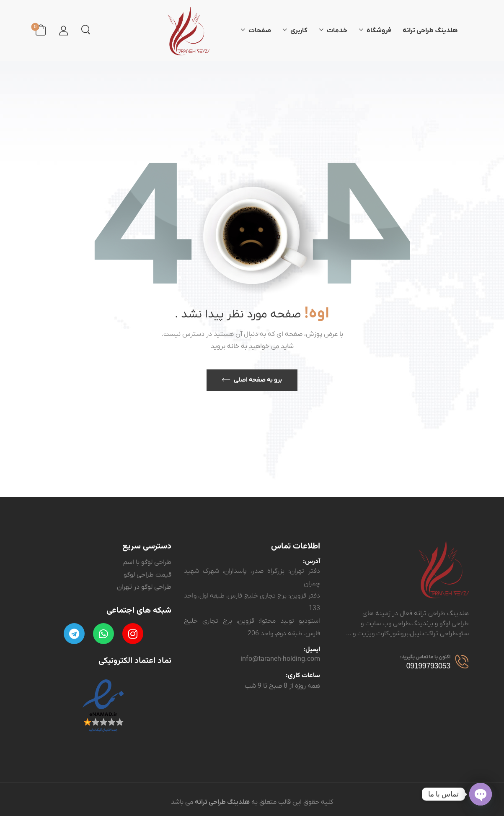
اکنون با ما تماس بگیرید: (425, 657)
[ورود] (63, 30)
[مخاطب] (460, 660)
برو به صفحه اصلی (258, 380)
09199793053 (428, 666)
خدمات (337, 31)
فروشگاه (379, 31)
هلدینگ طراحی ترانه (430, 31)
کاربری (299, 31)
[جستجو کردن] (85, 29)
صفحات (260, 31)
